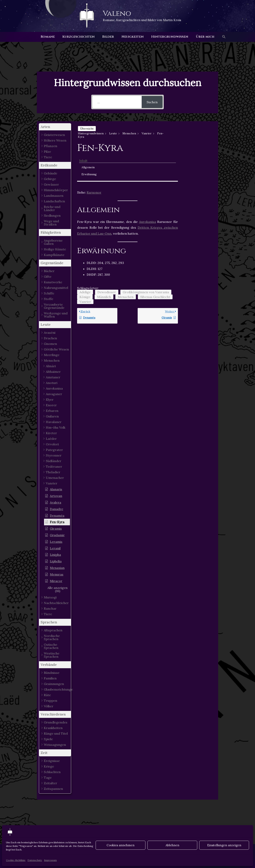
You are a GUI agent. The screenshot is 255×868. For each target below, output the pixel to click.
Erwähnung (197, 141)
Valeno (117, 14)
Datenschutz (35, 860)
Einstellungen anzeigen (224, 845)
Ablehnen (172, 845)
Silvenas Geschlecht (155, 264)
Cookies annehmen (121, 845)
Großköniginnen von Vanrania (146, 259)
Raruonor (94, 160)
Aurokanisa (148, 189)
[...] (117, 102)
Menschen (126, 264)
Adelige (85, 259)
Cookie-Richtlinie (16, 860)
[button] (220, 37)
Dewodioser (107, 259)
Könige (85, 264)
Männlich (104, 264)
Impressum (50, 860)
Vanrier (85, 269)
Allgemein (196, 134)
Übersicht (87, 129)
